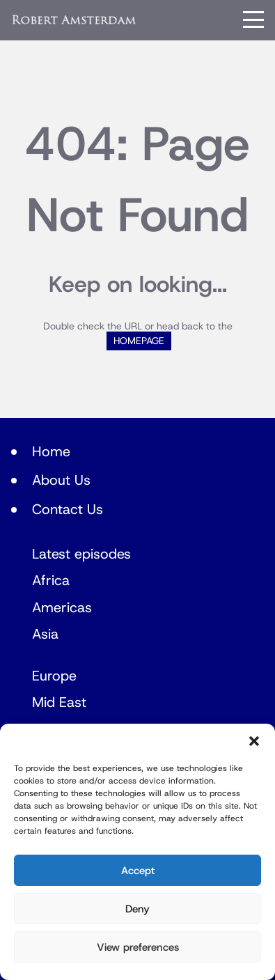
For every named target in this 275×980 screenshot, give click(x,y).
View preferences (138, 947)
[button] (254, 741)
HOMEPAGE (139, 341)
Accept (138, 871)
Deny (137, 909)
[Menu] (253, 20)
